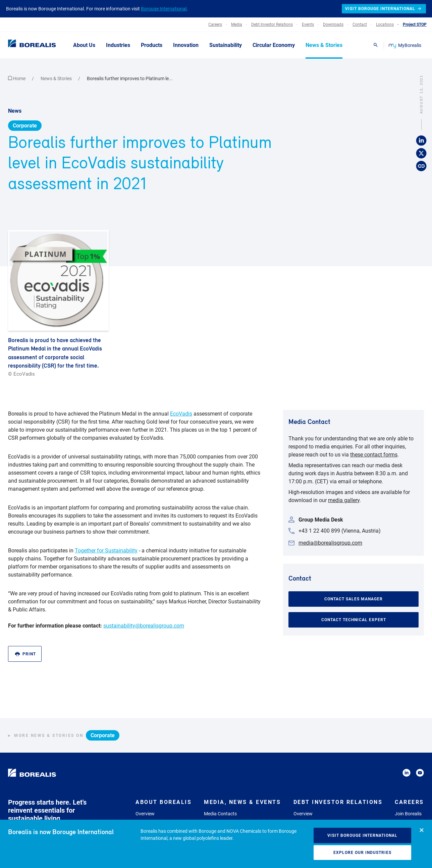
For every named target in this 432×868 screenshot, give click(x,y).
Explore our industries (362, 853)
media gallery (344, 483)
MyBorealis (405, 45)
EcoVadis (181, 396)
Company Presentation (317, 805)
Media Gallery (218, 805)
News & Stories (57, 61)
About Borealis (164, 785)
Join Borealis (408, 796)
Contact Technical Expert (354, 602)
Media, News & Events (242, 785)
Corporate (25, 108)
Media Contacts (220, 796)
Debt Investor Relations (338, 785)
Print (25, 636)
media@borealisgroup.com (330, 525)
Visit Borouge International (362, 835)
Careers (409, 785)
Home (17, 61)
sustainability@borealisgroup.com (144, 608)
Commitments (150, 813)
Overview (145, 796)
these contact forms (374, 437)
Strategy (144, 805)
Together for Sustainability (106, 533)
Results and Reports (314, 813)
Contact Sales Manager (354, 582)
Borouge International (164, 9)
